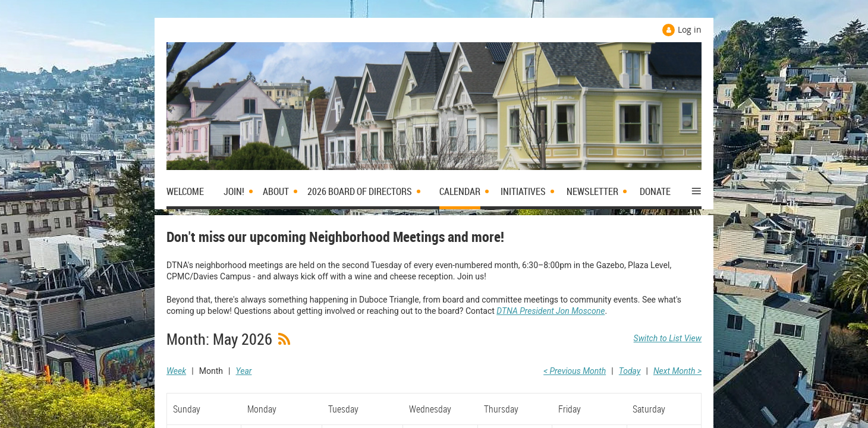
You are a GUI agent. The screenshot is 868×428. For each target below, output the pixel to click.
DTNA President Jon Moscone (551, 311)
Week (176, 371)
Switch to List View (668, 338)
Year (244, 371)
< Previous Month (575, 371)
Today (630, 371)
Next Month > (677, 371)
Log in (690, 29)
